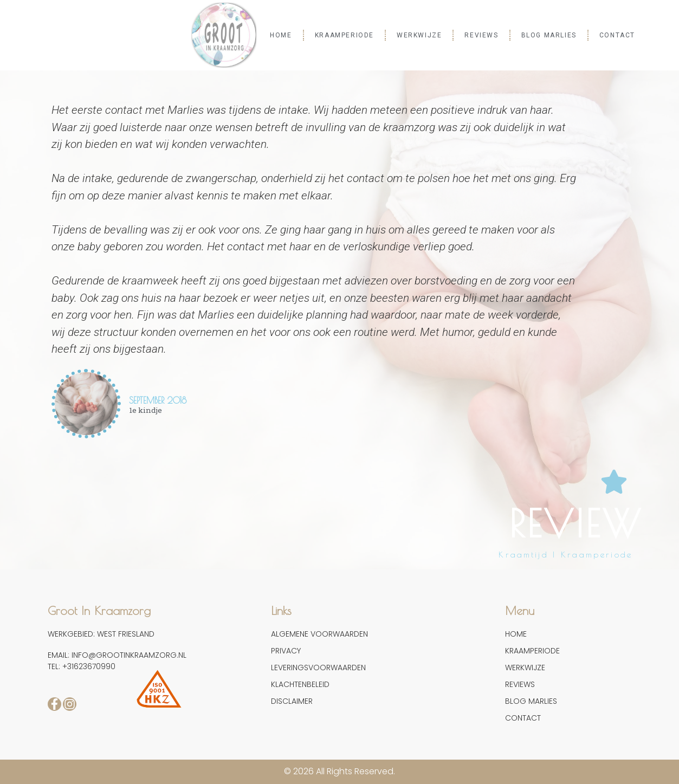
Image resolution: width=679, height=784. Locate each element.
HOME (281, 35)
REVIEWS (481, 35)
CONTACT (617, 35)
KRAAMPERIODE (344, 35)
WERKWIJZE (419, 35)
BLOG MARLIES (549, 35)
